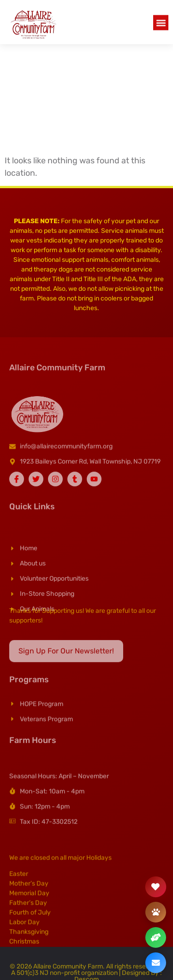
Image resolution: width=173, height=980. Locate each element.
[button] (161, 24)
